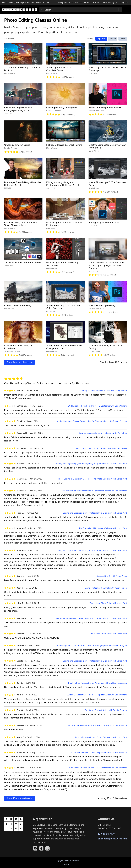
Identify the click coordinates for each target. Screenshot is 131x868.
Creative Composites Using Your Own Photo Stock (107, 146)
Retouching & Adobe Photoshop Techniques (62, 264)
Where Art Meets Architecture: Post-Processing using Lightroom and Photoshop (107, 265)
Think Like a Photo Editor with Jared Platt (108, 603)
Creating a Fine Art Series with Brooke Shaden (106, 710)
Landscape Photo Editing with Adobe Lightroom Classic (23, 184)
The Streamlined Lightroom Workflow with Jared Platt (103, 528)
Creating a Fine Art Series (17, 145)
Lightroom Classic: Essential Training (64, 145)
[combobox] (81, 10)
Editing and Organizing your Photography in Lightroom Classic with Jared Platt (91, 464)
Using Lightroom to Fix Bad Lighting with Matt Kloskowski (101, 448)
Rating (123, 39)
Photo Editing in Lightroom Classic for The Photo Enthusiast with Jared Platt (92, 479)
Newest (113, 39)
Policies (66, 864)
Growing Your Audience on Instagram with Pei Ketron (103, 433)
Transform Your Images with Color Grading (105, 347)
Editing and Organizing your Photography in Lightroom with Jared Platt (95, 513)
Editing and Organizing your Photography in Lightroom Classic (63, 184)
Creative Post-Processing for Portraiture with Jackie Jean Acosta (97, 683)
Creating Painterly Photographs (62, 108)
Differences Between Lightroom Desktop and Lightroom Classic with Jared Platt (91, 618)
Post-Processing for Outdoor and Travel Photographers (21, 224)
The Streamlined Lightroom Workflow (23, 262)
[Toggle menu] (126, 10)
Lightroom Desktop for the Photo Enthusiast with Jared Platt (100, 737)
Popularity (101, 39)
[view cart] (96, 2)
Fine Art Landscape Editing (18, 305)
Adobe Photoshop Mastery (102, 305)
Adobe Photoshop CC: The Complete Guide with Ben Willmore (99, 752)
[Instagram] (47, 848)
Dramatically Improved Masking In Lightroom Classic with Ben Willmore (95, 491)
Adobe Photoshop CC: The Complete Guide (107, 184)
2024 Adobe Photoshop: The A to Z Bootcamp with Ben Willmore (97, 406)
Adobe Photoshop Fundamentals (105, 108)
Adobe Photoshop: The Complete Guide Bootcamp (63, 307)
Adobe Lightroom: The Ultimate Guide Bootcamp (108, 69)
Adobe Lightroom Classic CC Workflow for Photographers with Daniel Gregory (92, 421)
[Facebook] (41, 848)
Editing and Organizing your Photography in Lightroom (18, 109)
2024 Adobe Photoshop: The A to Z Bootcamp (22, 69)
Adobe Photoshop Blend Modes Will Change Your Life (64, 347)
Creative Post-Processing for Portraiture (18, 347)
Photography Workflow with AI (104, 222)
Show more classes (19, 362)
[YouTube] (35, 848)
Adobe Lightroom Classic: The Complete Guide (61, 69)
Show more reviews (20, 798)
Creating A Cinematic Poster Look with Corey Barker (103, 391)
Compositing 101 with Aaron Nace (112, 576)
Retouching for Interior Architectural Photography (64, 224)
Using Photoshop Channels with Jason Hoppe (106, 588)
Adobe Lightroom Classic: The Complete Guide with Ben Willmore (97, 695)
